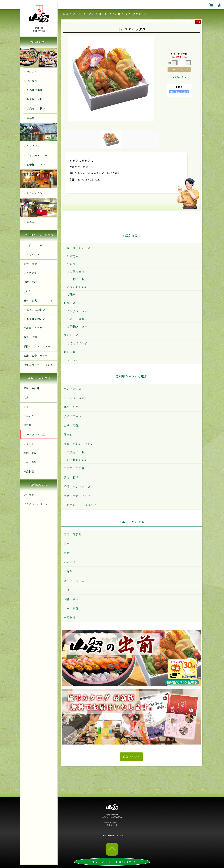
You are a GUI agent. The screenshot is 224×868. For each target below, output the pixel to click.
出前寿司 (32, 72)
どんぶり (29, 416)
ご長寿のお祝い (36, 108)
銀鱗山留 (30, 127)
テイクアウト (31, 273)
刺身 (26, 397)
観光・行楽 (30, 337)
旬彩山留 (30, 203)
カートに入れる (179, 69)
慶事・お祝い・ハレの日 (38, 300)
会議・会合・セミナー (37, 356)
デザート (29, 444)
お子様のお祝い (36, 99)
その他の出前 (35, 90)
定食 (26, 407)
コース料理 (30, 462)
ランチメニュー (36, 146)
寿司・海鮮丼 (31, 388)
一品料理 (29, 471)
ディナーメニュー (37, 155)
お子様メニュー (36, 165)
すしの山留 (32, 174)
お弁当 (28, 425)
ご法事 (31, 118)
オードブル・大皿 (34, 434)
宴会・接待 (30, 264)
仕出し (28, 291)
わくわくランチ (36, 193)
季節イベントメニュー (37, 346)
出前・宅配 (30, 282)
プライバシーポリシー (37, 504)
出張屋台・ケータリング (38, 365)
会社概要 (29, 495)
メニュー (32, 222)
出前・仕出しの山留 (38, 53)
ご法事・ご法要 (33, 328)
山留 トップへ (131, 757)
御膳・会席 (30, 453)
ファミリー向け (33, 255)
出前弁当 (32, 81)
